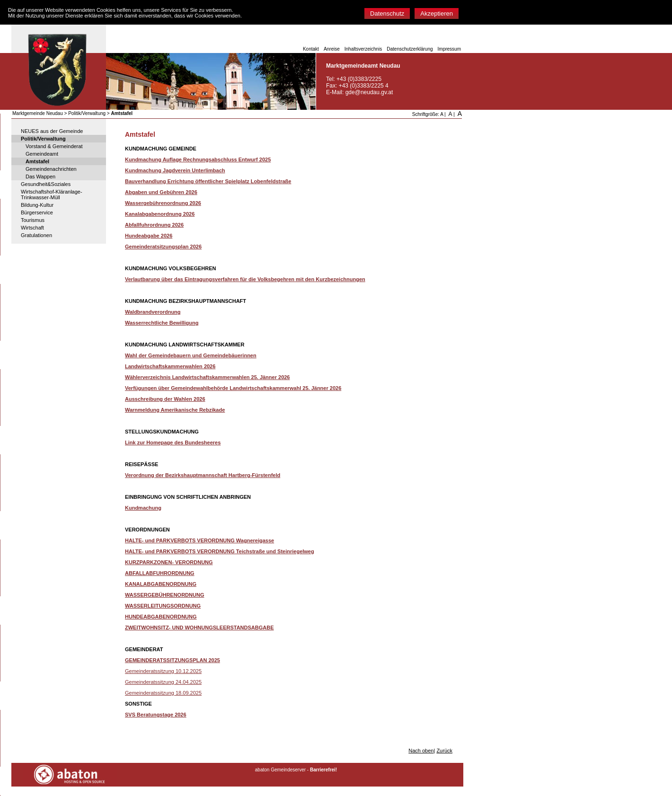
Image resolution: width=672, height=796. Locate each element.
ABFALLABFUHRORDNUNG (160, 573)
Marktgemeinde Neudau (38, 113)
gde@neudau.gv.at (369, 92)
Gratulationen (36, 235)
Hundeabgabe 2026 (149, 236)
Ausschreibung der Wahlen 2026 (165, 399)
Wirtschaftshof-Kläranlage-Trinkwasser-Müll (52, 195)
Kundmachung (143, 508)
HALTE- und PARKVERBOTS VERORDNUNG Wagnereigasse (199, 540)
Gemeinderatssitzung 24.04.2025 (163, 682)
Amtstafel (122, 113)
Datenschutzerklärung (410, 49)
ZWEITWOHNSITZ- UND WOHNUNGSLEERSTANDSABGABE (199, 628)
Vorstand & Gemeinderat (54, 146)
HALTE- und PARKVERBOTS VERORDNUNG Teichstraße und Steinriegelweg (220, 551)
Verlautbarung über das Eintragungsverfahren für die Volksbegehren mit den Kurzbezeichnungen (245, 279)
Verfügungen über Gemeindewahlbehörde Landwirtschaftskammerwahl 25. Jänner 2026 (233, 388)
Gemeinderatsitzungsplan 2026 (163, 247)
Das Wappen (40, 177)
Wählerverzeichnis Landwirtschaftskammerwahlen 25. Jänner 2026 (207, 377)
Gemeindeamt (42, 154)
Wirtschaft (32, 228)
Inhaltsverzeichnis (363, 49)
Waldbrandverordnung (153, 312)
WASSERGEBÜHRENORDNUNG (164, 595)
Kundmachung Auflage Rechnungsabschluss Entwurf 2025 (198, 159)
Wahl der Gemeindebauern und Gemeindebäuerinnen (191, 355)
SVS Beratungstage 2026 (156, 715)
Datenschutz (387, 13)
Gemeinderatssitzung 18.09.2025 (163, 693)
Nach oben (421, 751)
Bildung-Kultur (37, 205)
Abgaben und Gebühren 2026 (161, 192)
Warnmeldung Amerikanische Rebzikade (175, 410)
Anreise (332, 49)
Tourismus (33, 220)
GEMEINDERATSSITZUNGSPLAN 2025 (172, 660)
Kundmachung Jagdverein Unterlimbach (175, 170)
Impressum (449, 49)
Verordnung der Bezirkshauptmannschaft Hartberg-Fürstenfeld (203, 475)
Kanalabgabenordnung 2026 (160, 214)
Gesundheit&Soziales (46, 184)
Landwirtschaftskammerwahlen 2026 (170, 366)
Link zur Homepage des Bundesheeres (173, 442)
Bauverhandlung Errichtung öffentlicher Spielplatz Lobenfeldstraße (208, 181)
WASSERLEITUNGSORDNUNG (163, 606)
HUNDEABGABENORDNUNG (161, 617)
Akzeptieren (437, 13)
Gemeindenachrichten (51, 169)
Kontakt (311, 49)
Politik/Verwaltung (87, 113)
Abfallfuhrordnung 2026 (154, 225)
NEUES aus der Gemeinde (52, 131)
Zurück (444, 751)
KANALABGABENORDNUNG (161, 584)
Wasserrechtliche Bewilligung (162, 323)
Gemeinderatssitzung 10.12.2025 (163, 671)
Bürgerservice (37, 212)
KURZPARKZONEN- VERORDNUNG (169, 562)
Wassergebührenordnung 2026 (163, 203)
